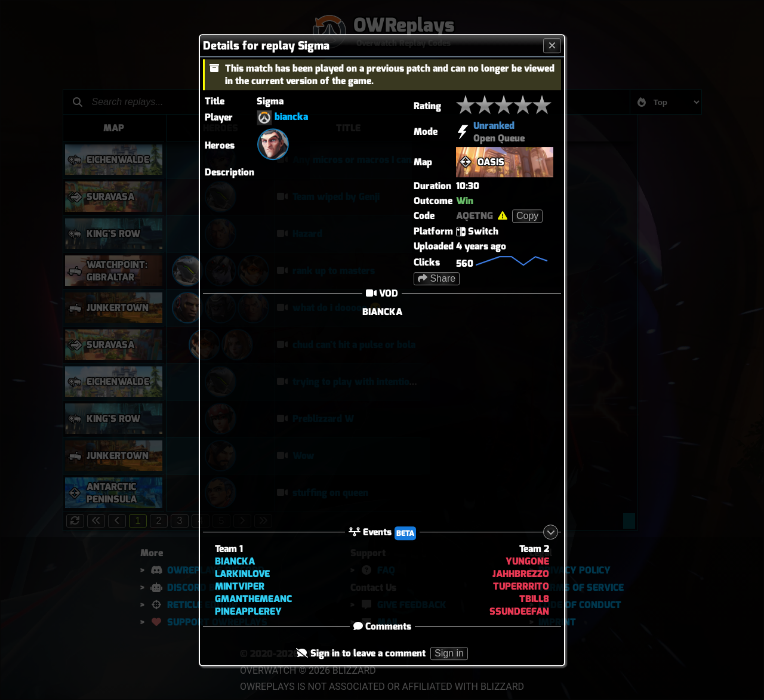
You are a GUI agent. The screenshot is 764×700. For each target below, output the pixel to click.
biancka (291, 117)
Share (437, 278)
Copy (527, 216)
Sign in (449, 654)
